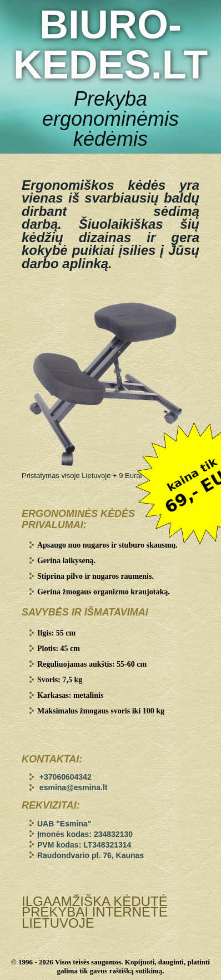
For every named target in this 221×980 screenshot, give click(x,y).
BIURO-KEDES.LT (111, 45)
